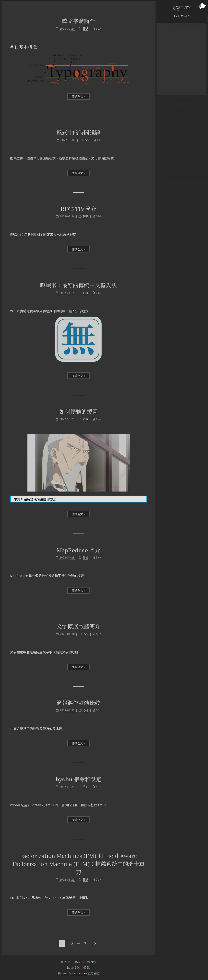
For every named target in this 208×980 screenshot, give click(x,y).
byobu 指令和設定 (79, 779)
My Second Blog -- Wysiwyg (182, 172)
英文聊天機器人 (173, 81)
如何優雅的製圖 (79, 411)
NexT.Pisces (79, 973)
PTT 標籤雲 (170, 66)
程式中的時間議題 (78, 132)
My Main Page (182, 167)
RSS (166, 51)
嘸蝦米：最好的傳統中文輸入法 (78, 285)
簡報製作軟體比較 (78, 703)
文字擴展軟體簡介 (78, 626)
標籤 (182, 59)
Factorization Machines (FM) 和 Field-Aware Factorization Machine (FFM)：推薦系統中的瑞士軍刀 (79, 864)
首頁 (166, 30)
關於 (166, 44)
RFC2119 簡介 (78, 209)
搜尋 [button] (166, 88)
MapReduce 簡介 (78, 550)
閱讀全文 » (78, 96)
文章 (182, 37)
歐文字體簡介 (78, 21)
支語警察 (169, 73)
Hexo (65, 973)
